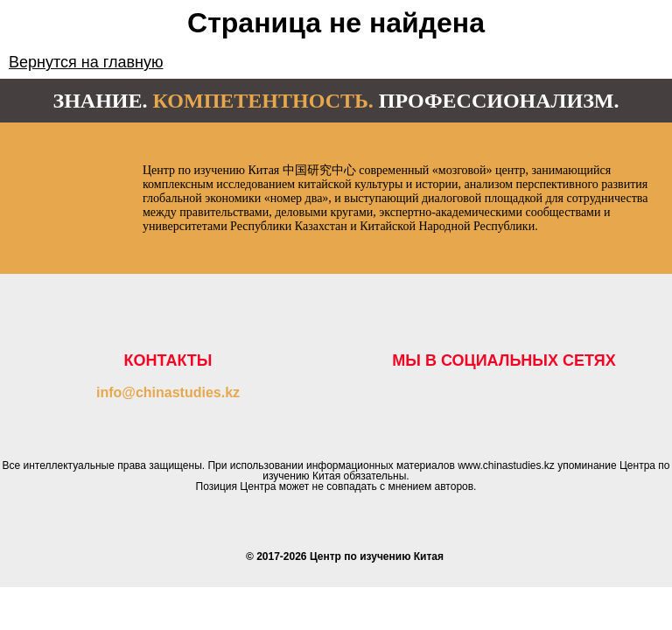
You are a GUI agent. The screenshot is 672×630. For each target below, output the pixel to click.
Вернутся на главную (86, 62)
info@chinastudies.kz (168, 392)
